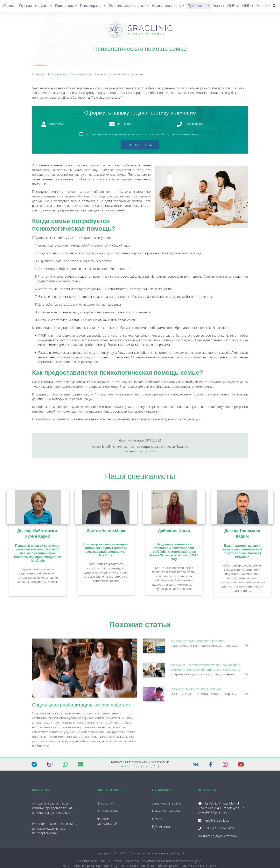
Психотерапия (94, 6)
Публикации (197, 7)
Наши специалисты (169, 6)
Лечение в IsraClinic (36, 6)
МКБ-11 (248, 7)
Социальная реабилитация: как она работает (81, 706)
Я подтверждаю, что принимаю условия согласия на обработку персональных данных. (143, 136)
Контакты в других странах (218, 838)
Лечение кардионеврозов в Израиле (198, 642)
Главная (9, 7)
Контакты (264, 7)
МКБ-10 (233, 7)
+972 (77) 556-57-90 (140, 768)
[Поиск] (274, 7)
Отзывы (218, 7)
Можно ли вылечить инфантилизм (196, 691)
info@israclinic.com (219, 822)
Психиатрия (67, 6)
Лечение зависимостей (129, 6)
